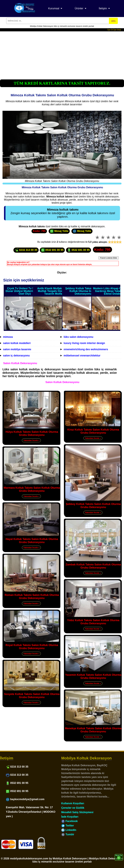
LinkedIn (69, 830)
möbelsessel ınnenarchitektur (82, 356)
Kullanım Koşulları (73, 803)
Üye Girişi (117, 30)
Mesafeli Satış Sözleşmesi (77, 812)
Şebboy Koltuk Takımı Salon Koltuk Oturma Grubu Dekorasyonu (83, 291)
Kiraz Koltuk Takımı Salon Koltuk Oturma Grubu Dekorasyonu (93, 431)
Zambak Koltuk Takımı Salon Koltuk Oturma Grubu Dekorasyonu (93, 566)
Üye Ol (110, 30)
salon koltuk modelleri (17, 343)
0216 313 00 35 (26, 250)
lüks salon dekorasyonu (78, 337)
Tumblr (68, 834)
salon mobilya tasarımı (17, 349)
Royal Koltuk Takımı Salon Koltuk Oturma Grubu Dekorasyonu (32, 647)
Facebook (69, 821)
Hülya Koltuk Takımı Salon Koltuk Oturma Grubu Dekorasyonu (32, 433)
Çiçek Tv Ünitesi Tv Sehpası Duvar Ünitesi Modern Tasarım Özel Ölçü (25, 291)
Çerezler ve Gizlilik (73, 808)
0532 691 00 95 (52, 250)
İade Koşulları (70, 817)
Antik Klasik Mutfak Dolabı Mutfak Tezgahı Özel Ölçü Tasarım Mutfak (54, 291)
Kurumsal (54, 8)
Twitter (68, 826)
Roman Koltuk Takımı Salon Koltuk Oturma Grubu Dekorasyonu (32, 597)
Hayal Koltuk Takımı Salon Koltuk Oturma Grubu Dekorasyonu (32, 541)
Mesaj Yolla (59, 231)
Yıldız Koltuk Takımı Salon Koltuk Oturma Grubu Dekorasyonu (93, 622)
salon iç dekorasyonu (16, 356)
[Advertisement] (62, 54)
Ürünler (79, 8)
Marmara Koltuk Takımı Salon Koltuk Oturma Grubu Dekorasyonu (32, 489)
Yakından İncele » (31, 440)
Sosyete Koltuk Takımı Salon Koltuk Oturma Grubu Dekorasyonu (32, 696)
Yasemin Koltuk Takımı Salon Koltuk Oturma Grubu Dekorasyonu (93, 676)
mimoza (8, 337)
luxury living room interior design (84, 343)
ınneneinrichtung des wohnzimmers (86, 349)
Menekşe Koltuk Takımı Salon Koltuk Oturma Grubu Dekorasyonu (93, 730)
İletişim (103, 8)
